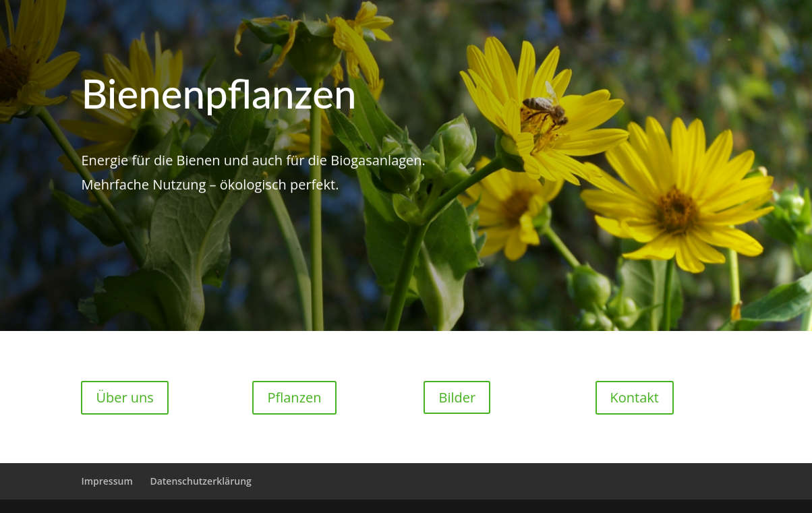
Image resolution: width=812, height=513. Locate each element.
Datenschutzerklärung (200, 481)
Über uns (124, 397)
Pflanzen (294, 397)
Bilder (457, 397)
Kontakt (635, 397)
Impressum (107, 481)
